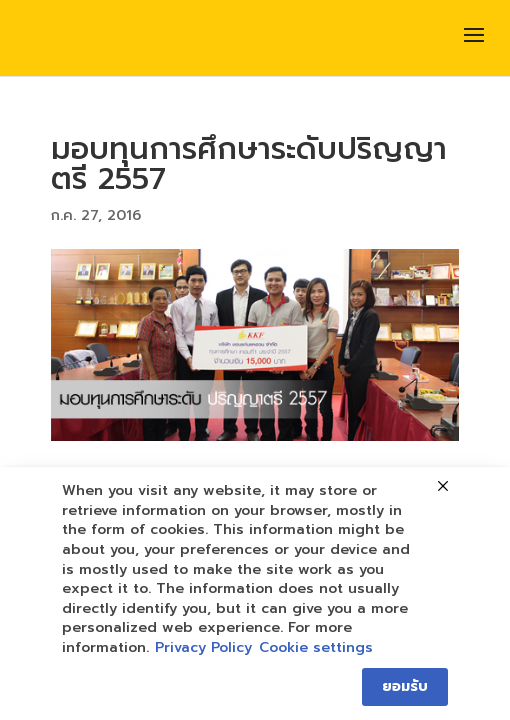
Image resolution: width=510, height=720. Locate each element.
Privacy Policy (203, 648)
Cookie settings (316, 648)
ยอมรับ (405, 686)
